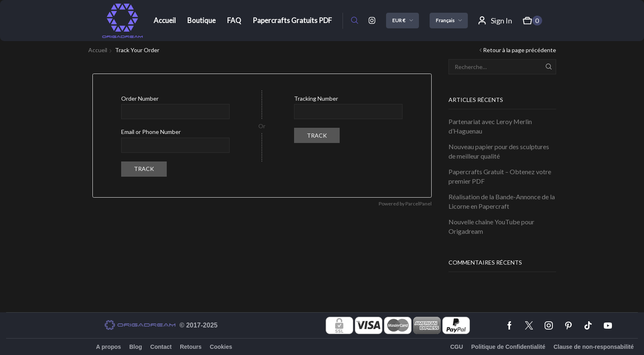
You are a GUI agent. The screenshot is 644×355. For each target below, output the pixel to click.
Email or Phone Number (151, 132)
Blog (136, 347)
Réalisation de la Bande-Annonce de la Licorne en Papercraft (502, 201)
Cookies (221, 347)
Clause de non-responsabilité (594, 347)
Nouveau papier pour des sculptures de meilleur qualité (499, 151)
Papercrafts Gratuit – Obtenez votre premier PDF (500, 176)
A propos (109, 347)
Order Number (140, 98)
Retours (191, 347)
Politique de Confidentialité (508, 347)
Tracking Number (316, 98)
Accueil (98, 50)
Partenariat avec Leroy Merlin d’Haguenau (490, 126)
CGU (457, 347)
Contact (161, 347)
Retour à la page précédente (520, 50)
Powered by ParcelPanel (405, 204)
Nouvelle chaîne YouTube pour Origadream (491, 226)
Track (144, 169)
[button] (355, 21)
